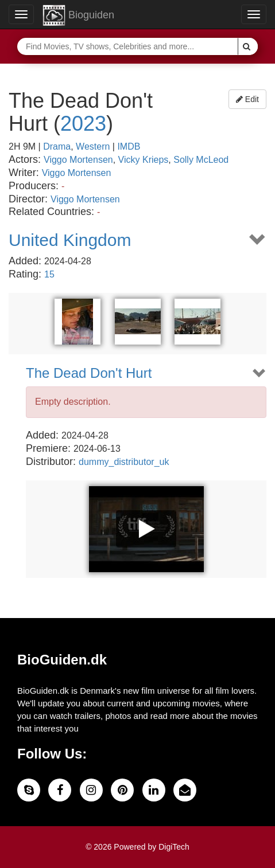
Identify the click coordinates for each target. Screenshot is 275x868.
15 (49, 274)
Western (93, 146)
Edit (247, 99)
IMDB (129, 146)
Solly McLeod (201, 160)
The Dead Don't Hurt (89, 373)
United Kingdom (70, 240)
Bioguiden (78, 15)
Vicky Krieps (144, 160)
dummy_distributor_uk (124, 462)
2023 (83, 124)
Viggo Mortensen (78, 160)
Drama (57, 146)
